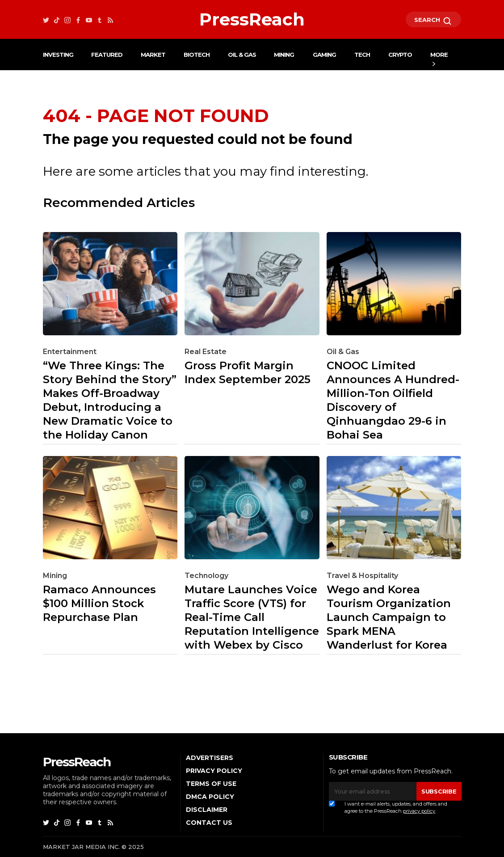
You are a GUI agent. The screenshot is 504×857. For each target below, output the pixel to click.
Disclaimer (207, 810)
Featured (107, 55)
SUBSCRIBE (439, 791)
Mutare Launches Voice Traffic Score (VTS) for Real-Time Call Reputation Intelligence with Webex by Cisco (252, 617)
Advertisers (210, 758)
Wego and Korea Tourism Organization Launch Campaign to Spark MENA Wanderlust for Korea (389, 617)
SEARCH (433, 21)
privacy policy (419, 811)
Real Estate (206, 352)
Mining (284, 55)
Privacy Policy (214, 771)
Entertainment (70, 352)
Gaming (324, 55)
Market (153, 55)
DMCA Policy (210, 797)
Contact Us (209, 823)
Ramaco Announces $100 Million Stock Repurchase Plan (99, 603)
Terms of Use (211, 784)
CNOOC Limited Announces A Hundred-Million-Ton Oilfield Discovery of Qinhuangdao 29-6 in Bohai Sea (393, 400)
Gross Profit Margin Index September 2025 (248, 372)
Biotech (197, 55)
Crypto (400, 55)
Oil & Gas (242, 55)
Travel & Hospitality (362, 576)
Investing (58, 55)
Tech (362, 55)
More (439, 55)
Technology (206, 576)
